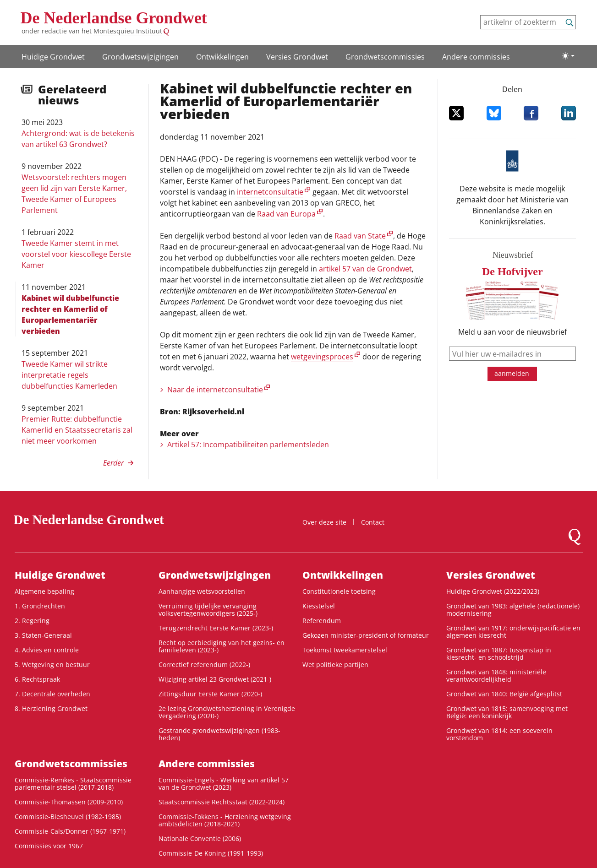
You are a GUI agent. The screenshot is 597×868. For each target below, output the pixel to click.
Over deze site (324, 522)
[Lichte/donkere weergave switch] (568, 56)
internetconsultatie (270, 192)
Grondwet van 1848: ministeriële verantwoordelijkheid (496, 675)
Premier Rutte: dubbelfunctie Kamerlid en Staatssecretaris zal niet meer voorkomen (77, 430)
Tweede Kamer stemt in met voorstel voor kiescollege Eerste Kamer (76, 254)
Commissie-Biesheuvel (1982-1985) (68, 816)
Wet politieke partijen (335, 665)
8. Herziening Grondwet (51, 708)
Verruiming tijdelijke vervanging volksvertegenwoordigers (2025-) (208, 610)
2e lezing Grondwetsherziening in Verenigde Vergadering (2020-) (227, 712)
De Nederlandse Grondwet (114, 18)
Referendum (322, 621)
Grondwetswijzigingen (140, 57)
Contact (373, 522)
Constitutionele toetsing (339, 591)
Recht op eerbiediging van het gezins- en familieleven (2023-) (222, 646)
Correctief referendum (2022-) (204, 665)
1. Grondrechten (40, 606)
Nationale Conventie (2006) (200, 838)
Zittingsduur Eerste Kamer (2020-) (210, 694)
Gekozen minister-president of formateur (366, 635)
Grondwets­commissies (385, 57)
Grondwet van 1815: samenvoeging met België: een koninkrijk (507, 712)
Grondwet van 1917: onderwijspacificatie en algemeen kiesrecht (513, 632)
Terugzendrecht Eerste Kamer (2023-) (216, 628)
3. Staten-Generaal (43, 635)
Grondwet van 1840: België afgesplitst (504, 694)
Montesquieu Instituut (128, 31)
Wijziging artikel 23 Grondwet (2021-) (215, 679)
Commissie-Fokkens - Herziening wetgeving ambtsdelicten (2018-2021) (225, 820)
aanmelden (512, 373)
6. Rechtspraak (37, 679)
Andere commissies (476, 57)
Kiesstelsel (319, 606)
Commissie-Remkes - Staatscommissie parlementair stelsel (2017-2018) (73, 784)
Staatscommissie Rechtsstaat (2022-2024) (222, 802)
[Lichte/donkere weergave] (568, 56)
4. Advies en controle (47, 650)
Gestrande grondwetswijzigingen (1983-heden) (219, 734)
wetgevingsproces (322, 357)
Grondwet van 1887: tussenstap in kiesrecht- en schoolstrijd (499, 654)
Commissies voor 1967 (49, 846)
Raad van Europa (286, 214)
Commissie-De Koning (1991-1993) (211, 853)
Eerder (113, 463)
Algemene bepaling (44, 591)
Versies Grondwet (297, 57)
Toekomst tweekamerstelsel (345, 650)
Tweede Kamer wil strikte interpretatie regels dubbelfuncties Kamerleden (69, 375)
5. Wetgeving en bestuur (52, 665)
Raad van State (360, 236)
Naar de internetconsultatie (215, 390)
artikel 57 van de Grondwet (365, 269)
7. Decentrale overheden (52, 694)
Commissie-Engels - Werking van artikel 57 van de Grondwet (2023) (224, 784)
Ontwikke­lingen (222, 57)
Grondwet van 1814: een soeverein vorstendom (499, 734)
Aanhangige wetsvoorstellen (202, 591)
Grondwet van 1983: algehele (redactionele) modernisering (513, 610)
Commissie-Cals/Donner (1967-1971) (70, 831)
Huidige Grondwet (53, 57)
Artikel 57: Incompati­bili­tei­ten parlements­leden (248, 445)
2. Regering (32, 621)
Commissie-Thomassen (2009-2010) (69, 802)
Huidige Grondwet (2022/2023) (493, 591)
